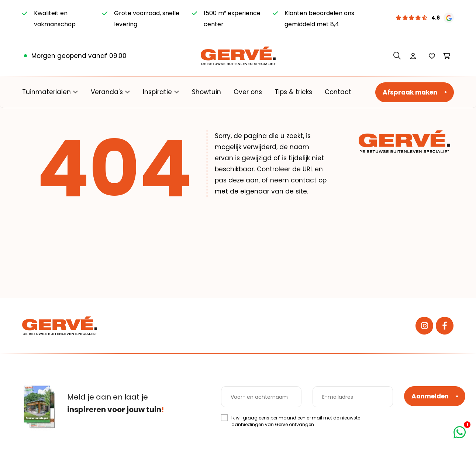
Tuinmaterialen (46, 92)
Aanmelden (430, 396)
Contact (338, 92)
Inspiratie (157, 92)
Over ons (248, 92)
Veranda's (107, 92)
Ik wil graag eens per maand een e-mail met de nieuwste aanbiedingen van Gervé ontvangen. (296, 421)
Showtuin (206, 92)
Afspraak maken (410, 92)
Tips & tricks (293, 92)
